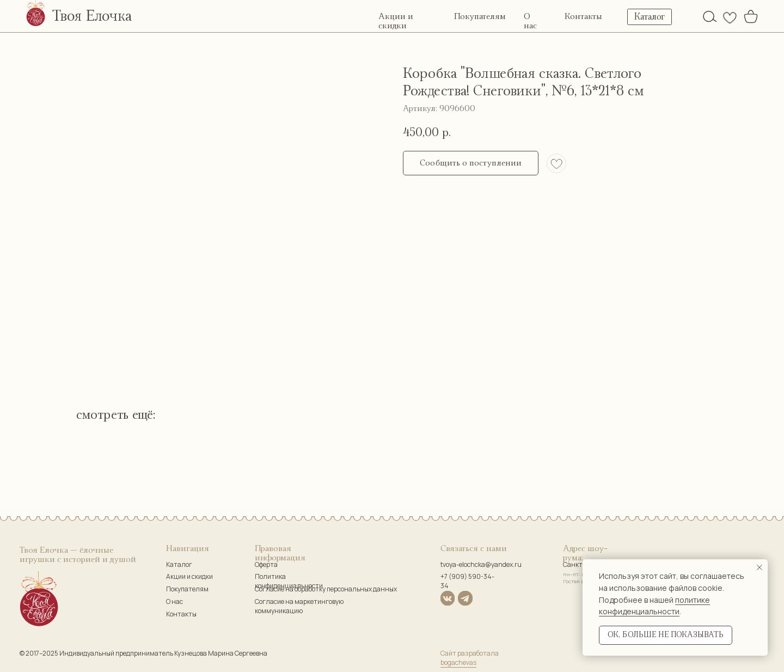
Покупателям (480, 17)
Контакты (583, 17)
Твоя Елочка (92, 16)
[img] (710, 16)
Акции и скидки (189, 576)
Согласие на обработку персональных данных (326, 589)
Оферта (266, 564)
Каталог (179, 564)
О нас (174, 601)
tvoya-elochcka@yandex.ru (481, 564)
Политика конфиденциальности (289, 581)
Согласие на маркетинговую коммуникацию (299, 606)
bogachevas (458, 662)
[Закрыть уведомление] (759, 567)
